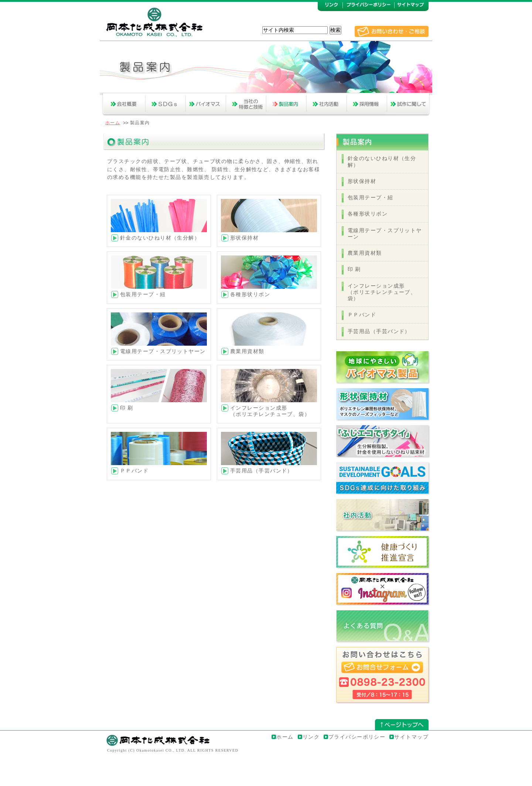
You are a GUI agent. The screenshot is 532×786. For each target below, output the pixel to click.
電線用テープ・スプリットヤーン (163, 351)
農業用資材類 (247, 351)
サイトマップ (411, 737)
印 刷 (354, 269)
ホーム (113, 123)
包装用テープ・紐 (143, 294)
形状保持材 (244, 238)
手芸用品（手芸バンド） (262, 471)
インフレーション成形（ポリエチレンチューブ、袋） (270, 411)
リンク (311, 737)
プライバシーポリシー (357, 737)
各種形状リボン (250, 294)
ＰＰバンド (134, 471)
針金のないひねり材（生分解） (160, 238)
